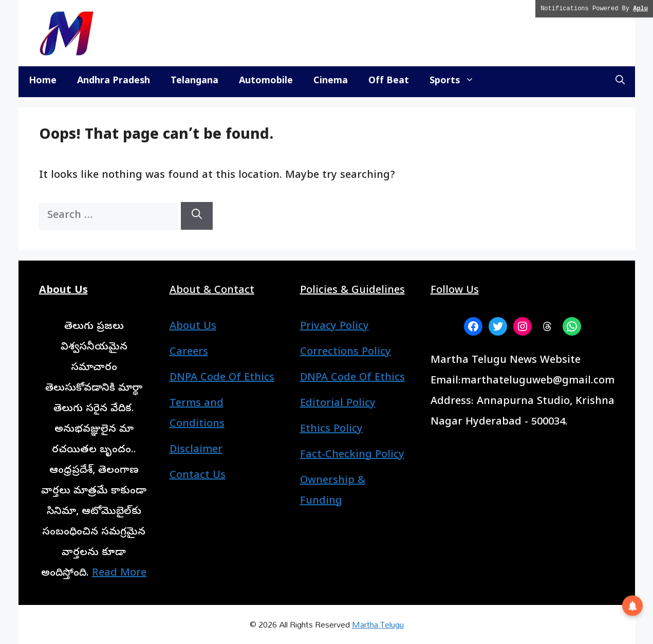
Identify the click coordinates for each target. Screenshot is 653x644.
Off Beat (389, 81)
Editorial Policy (338, 404)
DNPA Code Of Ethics (222, 379)
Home (43, 81)
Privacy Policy (334, 327)
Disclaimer (196, 450)
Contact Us (198, 476)
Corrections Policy (346, 353)
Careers (189, 353)
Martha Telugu (378, 624)
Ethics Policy (331, 430)
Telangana (194, 81)
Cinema (331, 81)
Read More (119, 574)
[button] (620, 82)
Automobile (266, 81)
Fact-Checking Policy (352, 456)
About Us (193, 327)
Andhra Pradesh (114, 81)
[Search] (197, 216)
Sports (457, 82)
